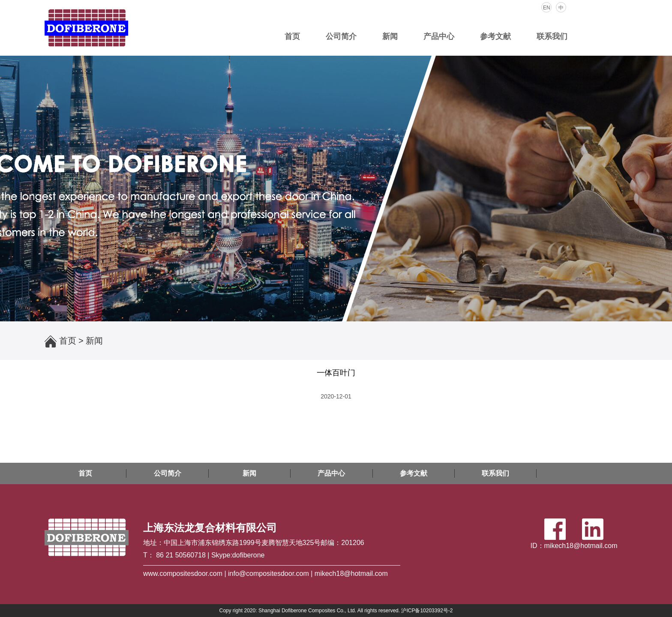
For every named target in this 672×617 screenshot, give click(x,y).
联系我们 (552, 36)
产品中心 (439, 36)
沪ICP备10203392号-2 (427, 611)
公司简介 (341, 36)
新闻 (390, 36)
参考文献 (495, 36)
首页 (292, 36)
